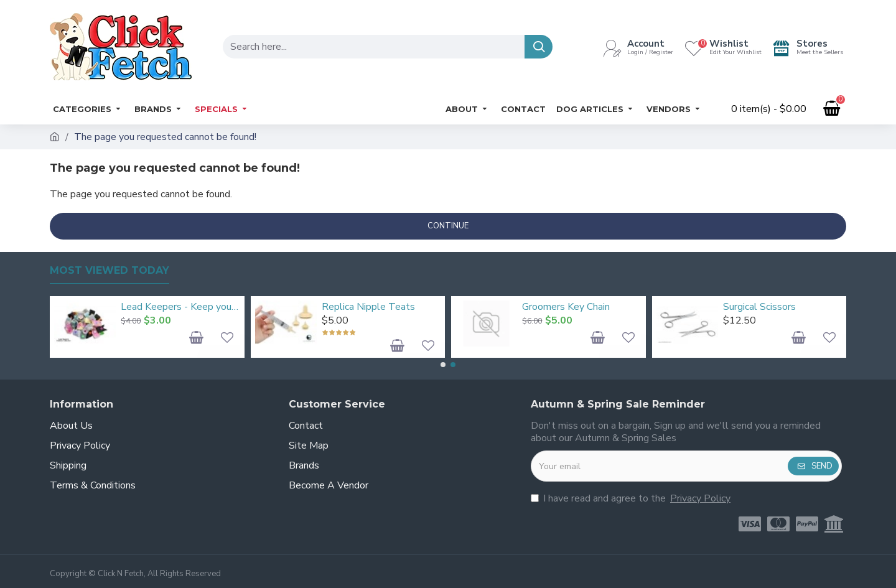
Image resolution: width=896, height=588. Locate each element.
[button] (443, 365)
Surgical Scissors (759, 307)
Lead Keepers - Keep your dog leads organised (180, 307)
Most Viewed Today (110, 270)
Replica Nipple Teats (368, 307)
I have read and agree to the (632, 498)
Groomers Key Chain (566, 307)
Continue (448, 226)
